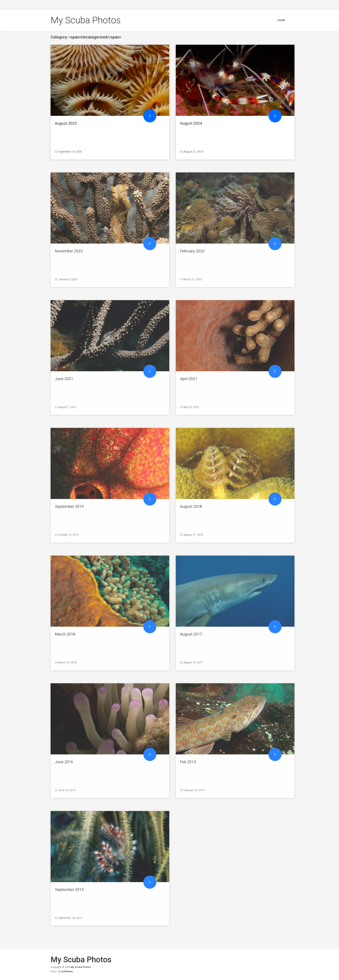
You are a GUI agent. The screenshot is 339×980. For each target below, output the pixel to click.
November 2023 (69, 251)
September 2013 (69, 890)
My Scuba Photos (86, 20)
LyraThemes (67, 971)
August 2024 (191, 123)
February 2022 (192, 251)
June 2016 (64, 762)
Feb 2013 (188, 762)
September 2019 (69, 506)
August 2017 (191, 634)
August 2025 (66, 123)
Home (281, 20)
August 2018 (191, 506)
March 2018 (65, 634)
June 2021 (64, 379)
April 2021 (189, 379)
